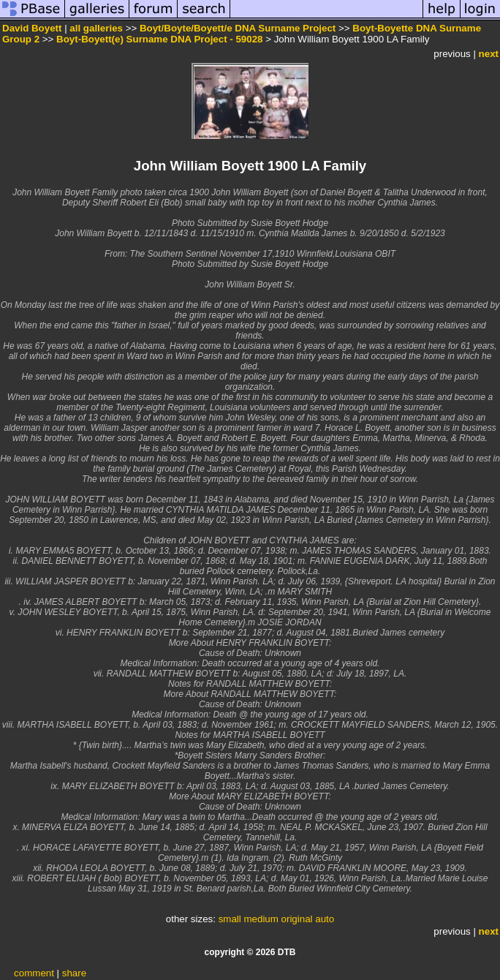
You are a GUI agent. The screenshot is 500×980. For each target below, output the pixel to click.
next (489, 54)
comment (34, 973)
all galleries (96, 28)
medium (261, 919)
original (297, 919)
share (74, 973)
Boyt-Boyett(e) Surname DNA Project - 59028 (159, 39)
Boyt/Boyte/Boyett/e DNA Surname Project (238, 28)
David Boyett (32, 28)
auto (325, 919)
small (230, 919)
